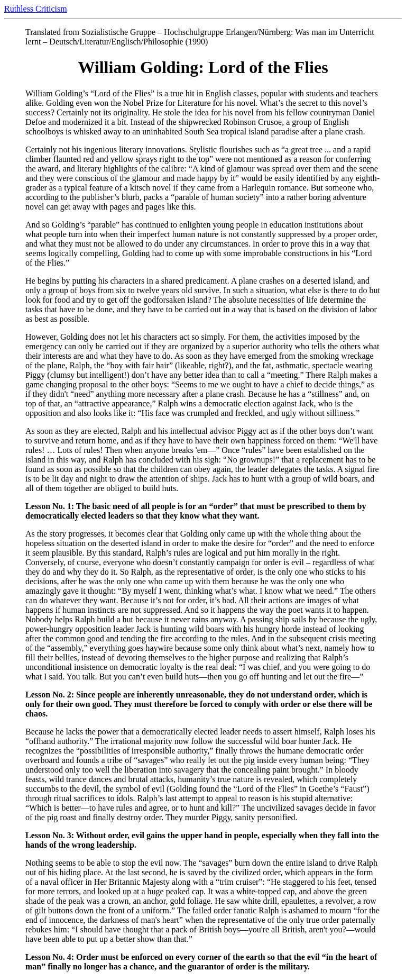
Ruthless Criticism (36, 9)
